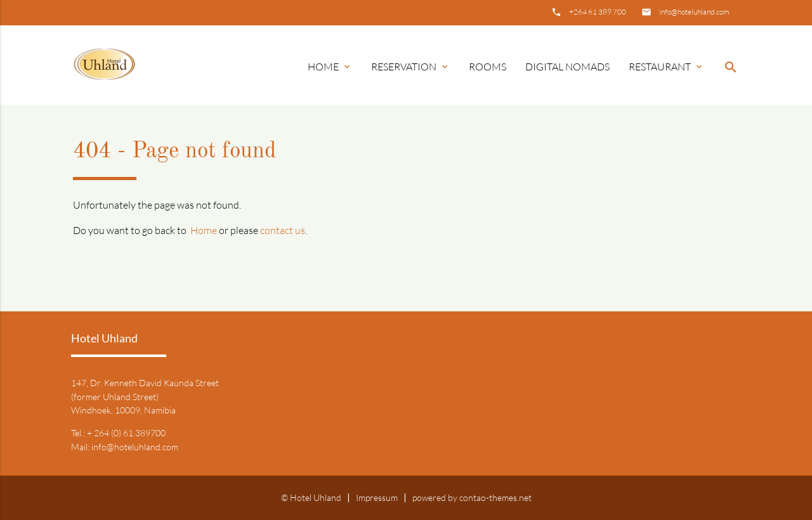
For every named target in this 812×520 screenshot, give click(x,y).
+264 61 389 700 (598, 12)
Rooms (488, 67)
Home (330, 67)
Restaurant (666, 67)
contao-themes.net (495, 497)
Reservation (410, 67)
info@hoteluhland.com (694, 12)
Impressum (377, 497)
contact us (283, 230)
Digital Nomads (567, 67)
